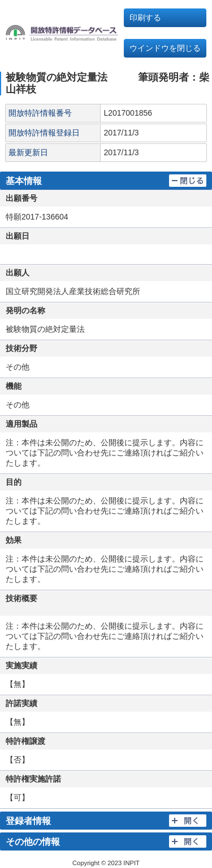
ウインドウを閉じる (165, 48)
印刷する (145, 17)
